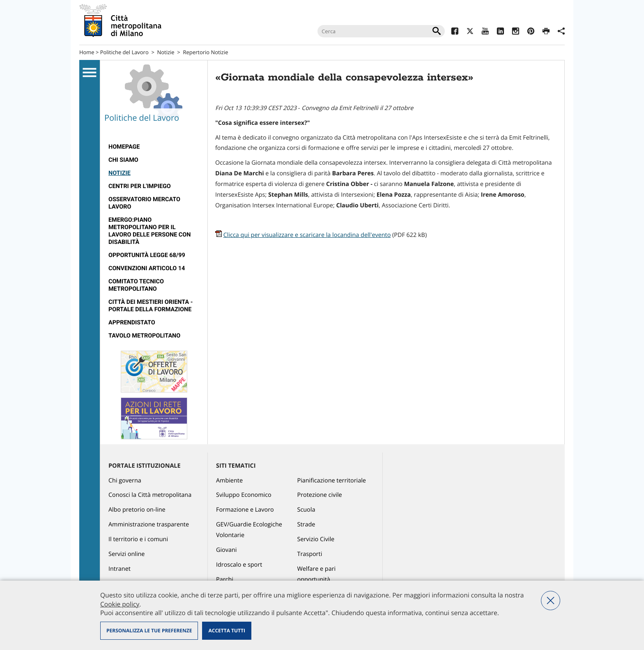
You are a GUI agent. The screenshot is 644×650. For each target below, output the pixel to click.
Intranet (120, 569)
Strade (306, 525)
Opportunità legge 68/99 (147, 255)
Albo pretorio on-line (137, 510)
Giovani (226, 550)
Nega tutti (551, 601)
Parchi (225, 580)
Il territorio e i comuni (138, 539)
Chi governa (125, 481)
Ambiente (229, 481)
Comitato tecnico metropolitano (136, 285)
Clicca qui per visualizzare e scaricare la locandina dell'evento (307, 235)
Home (87, 52)
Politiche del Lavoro (124, 52)
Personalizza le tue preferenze (149, 630)
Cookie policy (120, 604)
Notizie (166, 52)
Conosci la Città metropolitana (150, 495)
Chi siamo (123, 160)
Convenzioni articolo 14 (147, 268)
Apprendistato (132, 323)
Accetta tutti (227, 630)
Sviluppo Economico (244, 495)
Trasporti (310, 554)
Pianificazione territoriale (332, 481)
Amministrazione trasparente (149, 525)
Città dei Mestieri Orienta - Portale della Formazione (151, 306)
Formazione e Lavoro (245, 510)
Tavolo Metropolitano (144, 336)
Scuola (306, 510)
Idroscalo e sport (239, 565)
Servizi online (126, 554)
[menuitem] (154, 147)
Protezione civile (320, 495)
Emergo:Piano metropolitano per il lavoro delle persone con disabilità (149, 231)
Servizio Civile (316, 539)
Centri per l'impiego (140, 186)
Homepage (124, 147)
